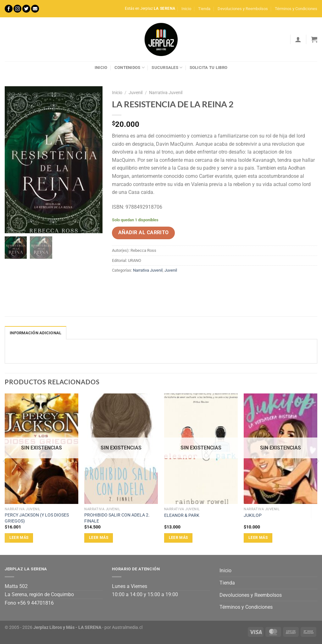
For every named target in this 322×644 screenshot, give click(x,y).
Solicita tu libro (208, 68)
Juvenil (136, 93)
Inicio (186, 9)
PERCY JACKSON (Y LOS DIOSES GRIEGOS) (37, 518)
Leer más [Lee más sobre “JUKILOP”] (258, 538)
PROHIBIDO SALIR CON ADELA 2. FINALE (117, 518)
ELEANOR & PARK (182, 515)
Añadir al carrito (144, 233)
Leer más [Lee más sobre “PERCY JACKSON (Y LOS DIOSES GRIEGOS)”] (19, 538)
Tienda (204, 9)
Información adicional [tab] (36, 333)
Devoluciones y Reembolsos (243, 9)
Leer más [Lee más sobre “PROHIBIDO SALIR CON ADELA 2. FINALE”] (99, 538)
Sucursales (167, 68)
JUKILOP (253, 515)
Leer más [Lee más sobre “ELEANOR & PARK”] (178, 538)
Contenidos (130, 68)
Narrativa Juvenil (166, 93)
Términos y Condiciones (296, 9)
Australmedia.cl (127, 627)
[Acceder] (298, 39)
